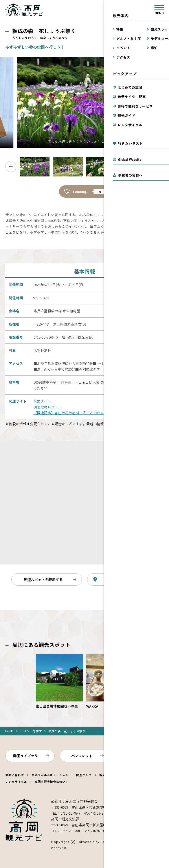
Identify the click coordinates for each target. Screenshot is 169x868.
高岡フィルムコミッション (50, 775)
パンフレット (82, 756)
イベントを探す (31, 731)
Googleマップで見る (127, 579)
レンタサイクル (16, 782)
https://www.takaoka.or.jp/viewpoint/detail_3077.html (59, 682)
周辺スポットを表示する (43, 579)
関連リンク (84, 775)
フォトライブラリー (136, 756)
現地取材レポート (48, 407)
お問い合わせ (15, 775)
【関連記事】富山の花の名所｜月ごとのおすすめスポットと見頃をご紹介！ (93, 413)
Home (9, 731)
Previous (11, 167)
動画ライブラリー (27, 756)
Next (158, 167)
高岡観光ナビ (24, 10)
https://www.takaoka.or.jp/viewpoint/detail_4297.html (110, 682)
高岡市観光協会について (51, 782)
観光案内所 (107, 775)
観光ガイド (130, 775)
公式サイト (42, 401)
